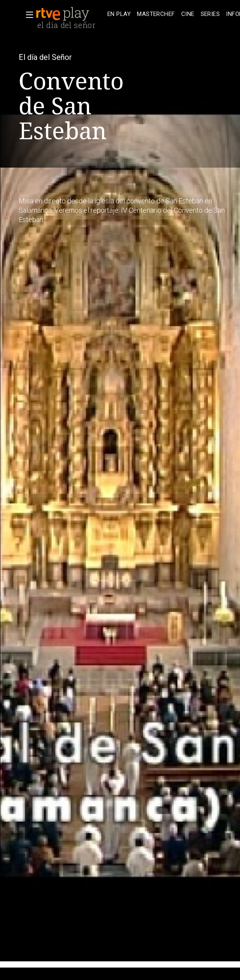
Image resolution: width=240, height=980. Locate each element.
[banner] (70, 14)
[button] (27, 15)
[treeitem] (119, 14)
